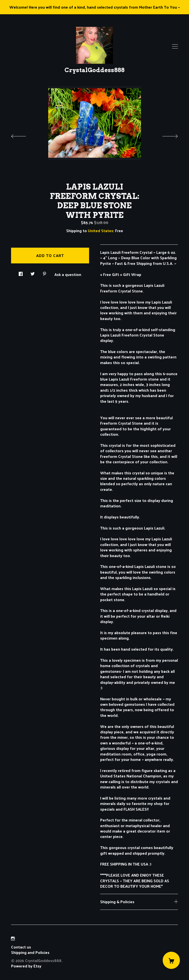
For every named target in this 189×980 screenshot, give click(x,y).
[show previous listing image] (23, 135)
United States (101, 231)
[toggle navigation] (175, 47)
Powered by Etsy (26, 966)
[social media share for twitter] (33, 272)
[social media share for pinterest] (45, 272)
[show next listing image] (166, 135)
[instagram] (13, 939)
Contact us (21, 947)
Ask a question (68, 274)
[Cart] (171, 960)
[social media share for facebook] (21, 272)
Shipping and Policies (30, 952)
